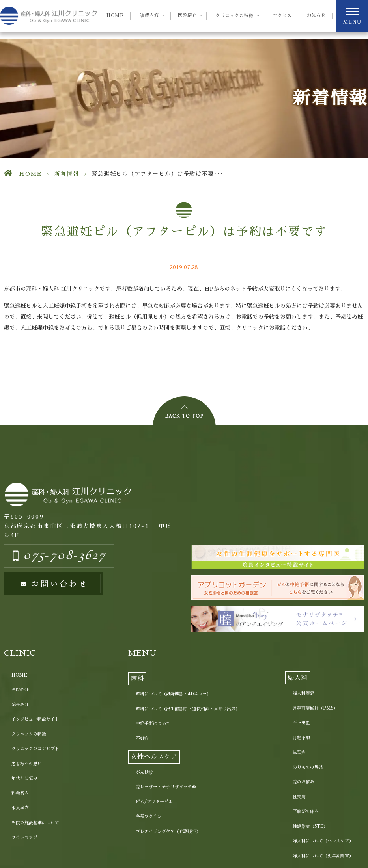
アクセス (282, 16)
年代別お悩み (24, 778)
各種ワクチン (149, 817)
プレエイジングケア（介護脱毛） (168, 832)
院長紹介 (20, 705)
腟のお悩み (304, 782)
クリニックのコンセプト (35, 749)
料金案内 (20, 793)
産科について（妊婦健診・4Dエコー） (173, 694)
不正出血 (301, 723)
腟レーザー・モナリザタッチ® (166, 787)
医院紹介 (20, 690)
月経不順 (301, 738)
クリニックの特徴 (29, 734)
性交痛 (299, 797)
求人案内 (20, 808)
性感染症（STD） (310, 826)
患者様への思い (27, 764)
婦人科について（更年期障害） (323, 856)
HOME (115, 16)
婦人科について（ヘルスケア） (323, 841)
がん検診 (144, 772)
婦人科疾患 (304, 693)
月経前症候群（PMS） (315, 708)
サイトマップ (24, 837)
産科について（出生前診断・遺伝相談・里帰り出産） (188, 709)
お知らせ (316, 16)
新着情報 (67, 174)
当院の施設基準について (35, 823)
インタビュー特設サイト (35, 719)
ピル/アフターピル (154, 802)
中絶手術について (153, 724)
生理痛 (299, 752)
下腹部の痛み (306, 811)
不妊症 (142, 739)
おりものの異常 (308, 767)
